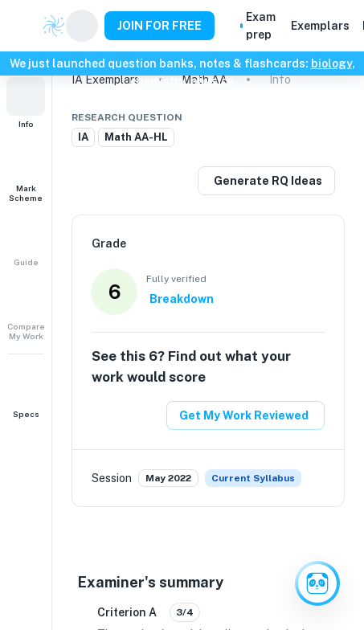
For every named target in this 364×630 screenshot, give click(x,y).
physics (212, 81)
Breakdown (182, 299)
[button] (26, 103)
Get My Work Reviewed (244, 415)
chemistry (157, 81)
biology (331, 63)
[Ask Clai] (317, 583)
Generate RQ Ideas (268, 181)
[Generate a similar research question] (266, 181)
